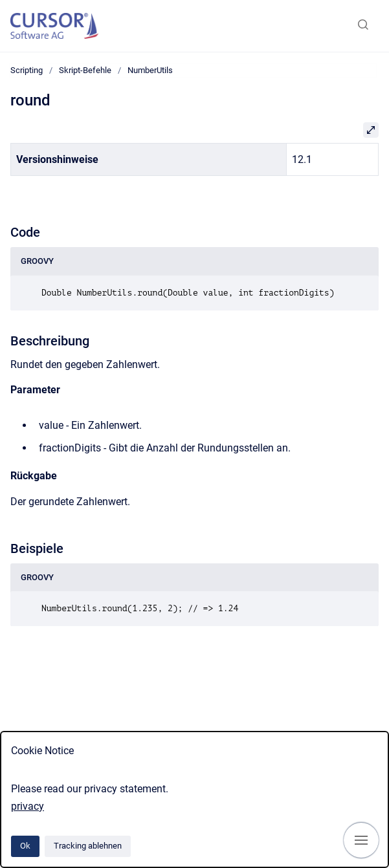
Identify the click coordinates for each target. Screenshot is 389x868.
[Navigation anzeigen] (361, 840)
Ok (25, 846)
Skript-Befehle (85, 70)
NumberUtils (150, 70)
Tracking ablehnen (88, 846)
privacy (28, 806)
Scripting (27, 70)
